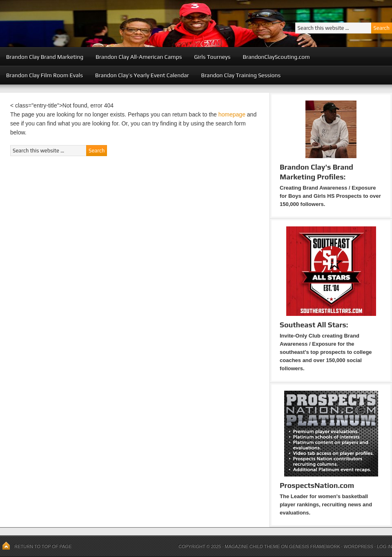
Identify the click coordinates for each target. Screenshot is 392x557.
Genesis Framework (315, 546)
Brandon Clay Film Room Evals (45, 75)
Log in (384, 546)
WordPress (358, 546)
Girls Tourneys (213, 57)
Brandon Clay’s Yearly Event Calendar (142, 75)
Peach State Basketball (100, 23)
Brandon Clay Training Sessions (241, 75)
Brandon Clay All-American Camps (139, 57)
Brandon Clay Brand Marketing (45, 57)
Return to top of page (43, 546)
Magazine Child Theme (252, 546)
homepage (232, 114)
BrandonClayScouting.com (276, 57)
